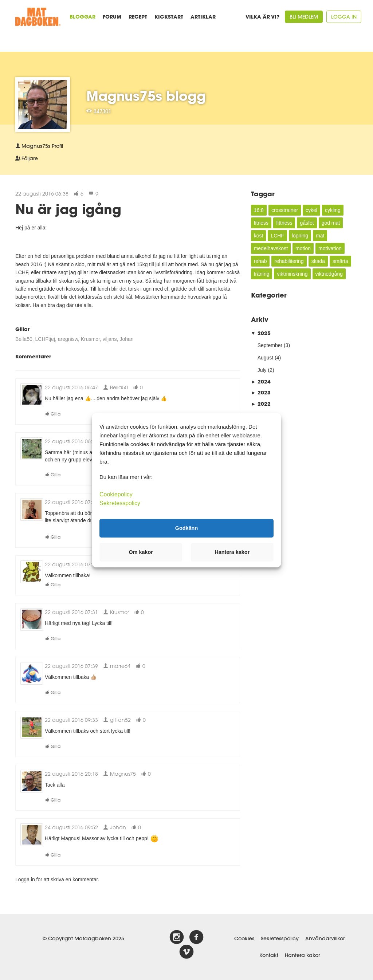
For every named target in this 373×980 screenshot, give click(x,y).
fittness (284, 223)
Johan (126, 339)
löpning (300, 236)
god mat (331, 223)
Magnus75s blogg (146, 96)
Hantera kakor (302, 955)
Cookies (244, 938)
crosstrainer (285, 210)
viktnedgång (329, 274)
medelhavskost (271, 248)
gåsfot (307, 223)
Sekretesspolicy (280, 938)
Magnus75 (119, 774)
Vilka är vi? (262, 17)
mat (320, 236)
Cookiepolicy (116, 494)
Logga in (344, 17)
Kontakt (269, 955)
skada (318, 261)
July (262, 370)
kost (259, 236)
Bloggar (83, 17)
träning (262, 274)
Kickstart (169, 17)
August (266, 358)
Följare (27, 158)
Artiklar (203, 17)
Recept (138, 17)
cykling (333, 210)
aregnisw (68, 339)
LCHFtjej (45, 339)
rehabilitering (289, 261)
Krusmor (90, 339)
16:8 (259, 210)
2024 (261, 381)
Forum (112, 17)
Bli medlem (304, 17)
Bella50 (24, 339)
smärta (340, 261)
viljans (110, 339)
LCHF (277, 236)
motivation (330, 248)
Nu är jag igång (68, 209)
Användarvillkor (325, 938)
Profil (39, 146)
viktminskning (292, 274)
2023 (261, 392)
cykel (311, 210)
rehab (260, 261)
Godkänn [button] (186, 528)
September (270, 345)
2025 (261, 333)
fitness (261, 223)
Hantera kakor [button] (232, 552)
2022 (261, 404)
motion (303, 248)
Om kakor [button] (141, 552)
